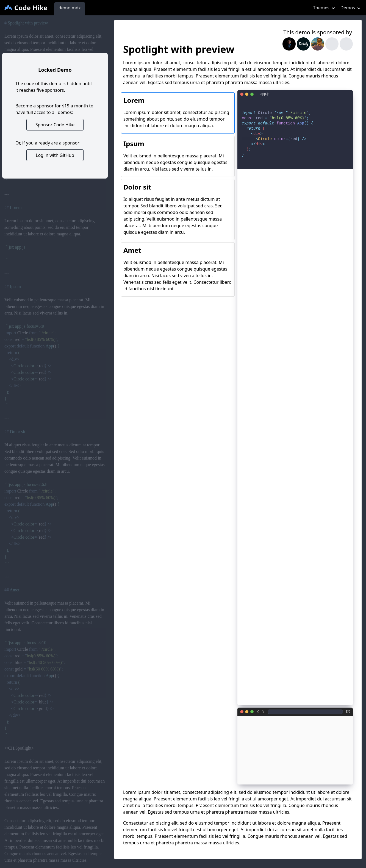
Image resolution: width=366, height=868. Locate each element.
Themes (325, 8)
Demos (351, 8)
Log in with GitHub (55, 155)
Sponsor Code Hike (55, 125)
